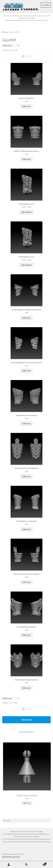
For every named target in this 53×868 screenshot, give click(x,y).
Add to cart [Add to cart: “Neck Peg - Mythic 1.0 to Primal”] (27, 803)
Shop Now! (27, 720)
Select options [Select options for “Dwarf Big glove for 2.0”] (27, 265)
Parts (11, 32)
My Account (9, 865)
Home (6, 32)
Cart (41, 863)
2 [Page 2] (27, 56)
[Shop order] (11, 46)
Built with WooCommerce (11, 857)
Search (26, 865)
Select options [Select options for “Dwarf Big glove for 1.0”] (27, 212)
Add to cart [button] (26, 106)
